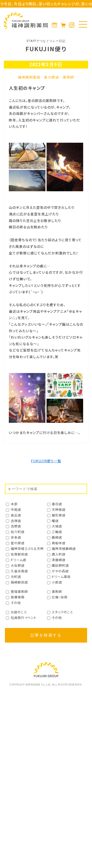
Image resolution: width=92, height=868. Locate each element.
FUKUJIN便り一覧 (46, 461)
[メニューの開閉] (83, 24)
